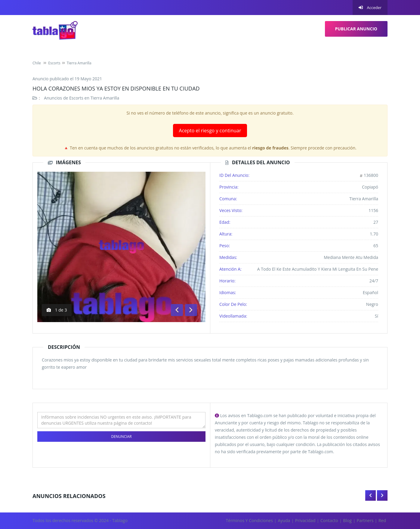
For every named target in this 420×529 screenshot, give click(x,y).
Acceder (370, 8)
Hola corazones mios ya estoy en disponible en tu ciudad (116, 88)
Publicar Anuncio (356, 29)
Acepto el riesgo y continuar (210, 131)
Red (382, 520)
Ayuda (284, 520)
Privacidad (305, 520)
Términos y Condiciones (249, 520)
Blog (347, 520)
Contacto (329, 520)
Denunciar (121, 437)
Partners (365, 520)
